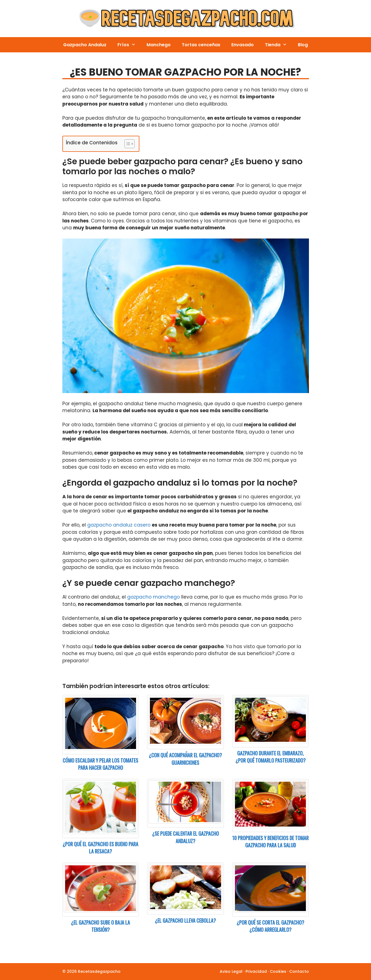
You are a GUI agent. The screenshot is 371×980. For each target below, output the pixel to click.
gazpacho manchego (153, 597)
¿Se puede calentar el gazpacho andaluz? (185, 837)
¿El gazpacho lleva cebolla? (185, 920)
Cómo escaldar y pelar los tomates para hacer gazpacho (100, 764)
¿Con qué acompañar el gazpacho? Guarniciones (185, 759)
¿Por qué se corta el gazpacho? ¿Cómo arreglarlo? (270, 926)
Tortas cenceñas (201, 45)
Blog (303, 45)
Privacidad (256, 971)
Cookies (278, 971)
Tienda (279, 45)
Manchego (159, 45)
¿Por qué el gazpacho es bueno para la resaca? (100, 848)
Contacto (299, 971)
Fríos (129, 45)
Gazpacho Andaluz (85, 45)
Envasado (243, 45)
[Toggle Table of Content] (127, 144)
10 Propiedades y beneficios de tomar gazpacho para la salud (270, 842)
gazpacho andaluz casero (119, 525)
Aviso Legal (231, 971)
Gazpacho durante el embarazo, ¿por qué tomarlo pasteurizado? (271, 757)
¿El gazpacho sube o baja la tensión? (100, 926)
